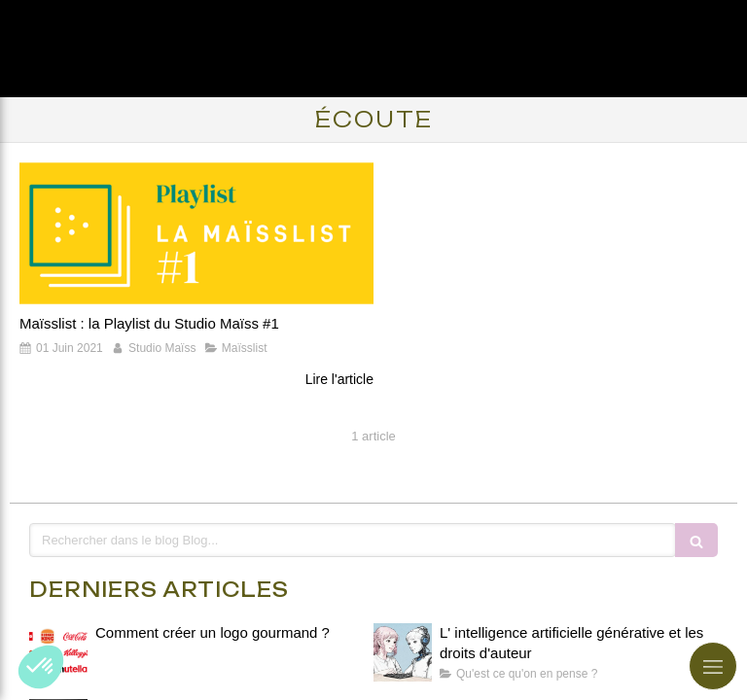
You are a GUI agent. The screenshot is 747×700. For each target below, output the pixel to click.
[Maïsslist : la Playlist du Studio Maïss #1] (196, 233)
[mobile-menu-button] (713, 666)
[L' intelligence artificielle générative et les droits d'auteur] (403, 652)
